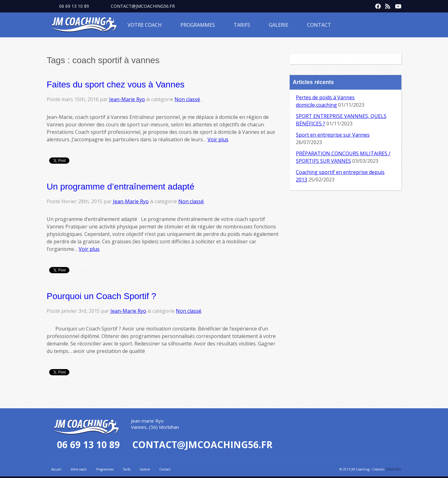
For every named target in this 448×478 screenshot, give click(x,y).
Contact (319, 25)
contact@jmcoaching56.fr (143, 6)
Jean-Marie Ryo (127, 99)
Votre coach (145, 25)
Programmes (198, 25)
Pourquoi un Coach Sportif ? (101, 296)
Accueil (56, 469)
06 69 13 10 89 (74, 6)
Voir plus (218, 139)
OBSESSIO (393, 469)
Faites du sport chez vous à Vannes (116, 84)
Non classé (187, 99)
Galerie (279, 25)
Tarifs (242, 25)
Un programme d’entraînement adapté (121, 187)
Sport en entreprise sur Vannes (333, 135)
